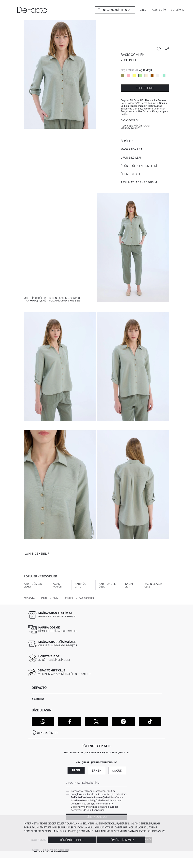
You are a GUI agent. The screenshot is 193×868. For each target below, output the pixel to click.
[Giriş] (143, 10)
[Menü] (10, 10)
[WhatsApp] (43, 722)
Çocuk (117, 771)
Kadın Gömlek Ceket (33, 585)
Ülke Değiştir (47, 733)
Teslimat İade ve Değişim (139, 182)
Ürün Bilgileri (131, 158)
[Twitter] (96, 722)
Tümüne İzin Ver (121, 840)
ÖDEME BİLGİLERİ (132, 174)
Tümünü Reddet (72, 840)
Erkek (97, 771)
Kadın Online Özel (107, 585)
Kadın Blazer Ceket (153, 585)
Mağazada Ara (132, 149)
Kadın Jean (129, 585)
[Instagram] (123, 722)
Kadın (76, 770)
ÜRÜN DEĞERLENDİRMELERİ (139, 166)
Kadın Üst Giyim (81, 585)
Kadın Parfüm (57, 585)
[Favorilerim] (158, 10)
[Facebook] (70, 722)
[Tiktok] (150, 722)
